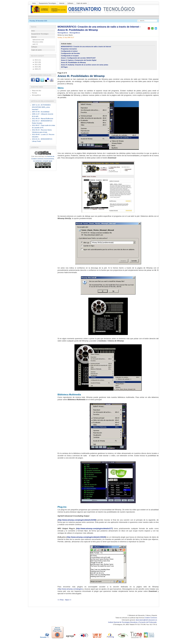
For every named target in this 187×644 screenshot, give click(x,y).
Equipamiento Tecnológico (47, 3)
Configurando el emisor (69, 51)
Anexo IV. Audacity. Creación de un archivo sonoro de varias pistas (85, 65)
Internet (62, 3)
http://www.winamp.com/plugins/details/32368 (77, 520)
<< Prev (61, 600)
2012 (35, 62)
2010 (35, 67)
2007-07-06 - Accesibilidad (41, 112)
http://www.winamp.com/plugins (70, 589)
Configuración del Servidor (71, 53)
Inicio (34, 3)
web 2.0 (35, 44)
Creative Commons (151, 618)
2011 (35, 64)
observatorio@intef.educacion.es (146, 620)
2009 (35, 69)
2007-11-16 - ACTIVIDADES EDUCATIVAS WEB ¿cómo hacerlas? (41, 107)
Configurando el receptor (70, 56)
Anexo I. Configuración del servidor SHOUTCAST (78, 58)
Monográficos (63, 33)
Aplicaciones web (38, 40)
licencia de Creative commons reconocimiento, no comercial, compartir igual (43, 159)
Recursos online (38, 42)
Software (70, 3)
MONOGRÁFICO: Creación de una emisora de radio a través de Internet (86, 47)
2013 (35, 60)
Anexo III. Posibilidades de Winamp (73, 62)
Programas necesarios (69, 49)
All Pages (64, 67)
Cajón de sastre (82, 3)
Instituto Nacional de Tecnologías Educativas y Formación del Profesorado (133, 622)
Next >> (68, 600)
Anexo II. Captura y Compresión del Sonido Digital (79, 60)
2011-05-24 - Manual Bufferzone (43, 119)
